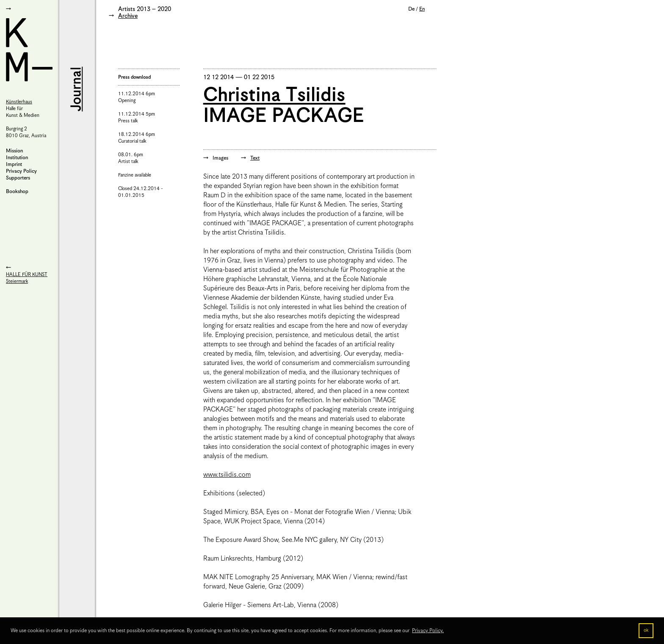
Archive (128, 16)
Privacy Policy (21, 171)
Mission (14, 151)
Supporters (18, 178)
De (411, 9)
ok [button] (646, 630)
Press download (134, 77)
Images (220, 158)
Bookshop (17, 192)
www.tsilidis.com (227, 475)
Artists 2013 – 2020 (145, 9)
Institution (17, 158)
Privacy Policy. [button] (428, 631)
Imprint (14, 164)
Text (255, 158)
